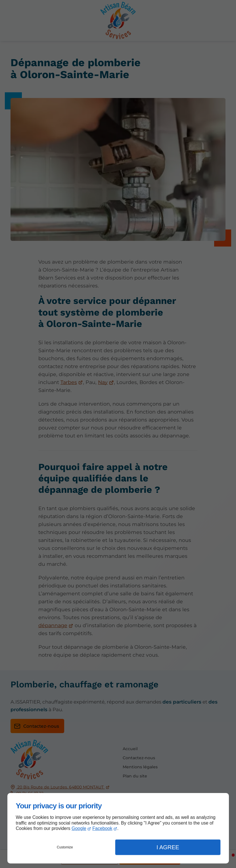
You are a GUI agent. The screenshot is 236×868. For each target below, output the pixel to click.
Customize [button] (65, 847)
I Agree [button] (168, 847)
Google (79, 828)
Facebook (102, 828)
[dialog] (118, 828)
